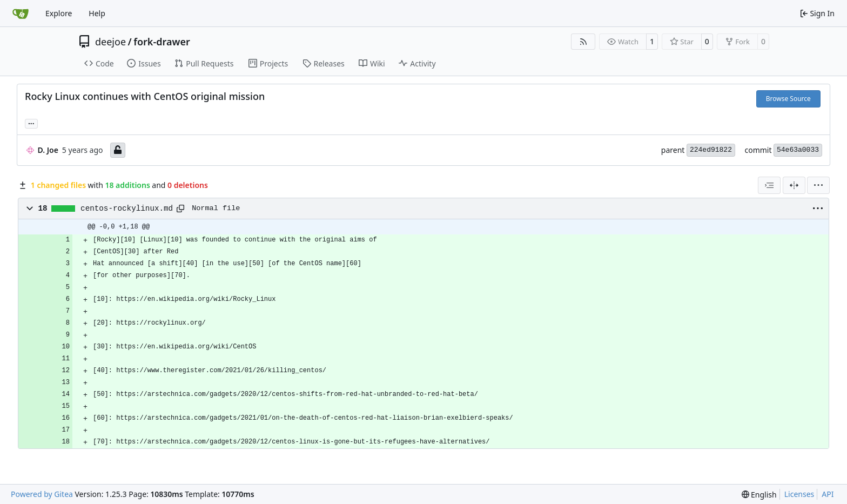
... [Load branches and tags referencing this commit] (31, 123)
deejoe (110, 42)
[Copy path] (180, 209)
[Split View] (794, 185)
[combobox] (769, 185)
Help (97, 13)
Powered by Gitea (42, 494)
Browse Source (788, 99)
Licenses (799, 494)
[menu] (818, 185)
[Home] (21, 14)
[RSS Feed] (583, 42)
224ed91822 (711, 150)
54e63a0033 (798, 150)
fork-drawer (162, 42)
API (828, 494)
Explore (59, 13)
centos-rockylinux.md (127, 209)
